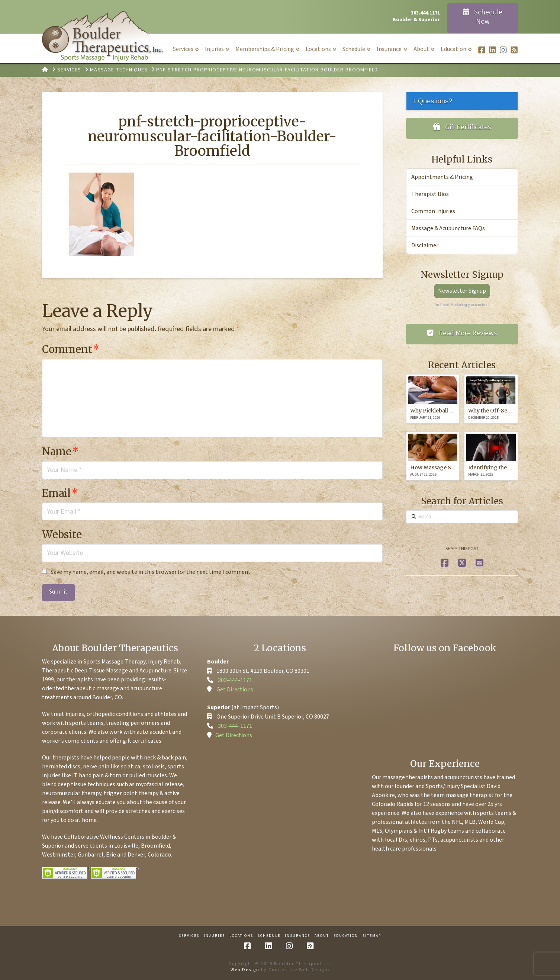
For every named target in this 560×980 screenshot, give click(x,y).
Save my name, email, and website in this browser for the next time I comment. (151, 572)
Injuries (214, 936)
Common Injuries (433, 211)
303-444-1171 (235, 680)
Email (60, 493)
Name (60, 452)
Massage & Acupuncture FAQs (448, 228)
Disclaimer (425, 245)
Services (189, 936)
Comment (71, 349)
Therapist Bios (430, 194)
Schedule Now (483, 17)
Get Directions (235, 690)
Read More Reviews (462, 333)
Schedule (269, 936)
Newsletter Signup (462, 291)
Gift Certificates (462, 127)
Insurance (297, 936)
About (322, 936)
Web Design (245, 970)
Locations (241, 936)
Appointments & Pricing (442, 177)
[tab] (462, 101)
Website (62, 534)
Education (346, 936)
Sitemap (372, 936)
